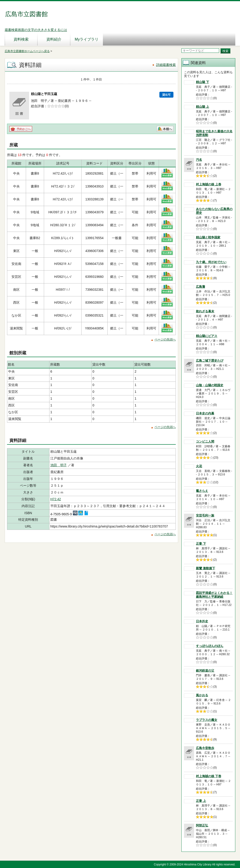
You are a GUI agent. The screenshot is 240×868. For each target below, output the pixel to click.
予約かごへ (24, 129)
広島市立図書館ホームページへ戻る (27, 51)
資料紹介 (54, 39)
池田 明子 (59, 465)
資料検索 (21, 39)
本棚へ (167, 129)
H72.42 (56, 499)
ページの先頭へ (165, 339)
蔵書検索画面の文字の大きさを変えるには (36, 30)
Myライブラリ (87, 39)
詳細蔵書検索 (166, 65)
